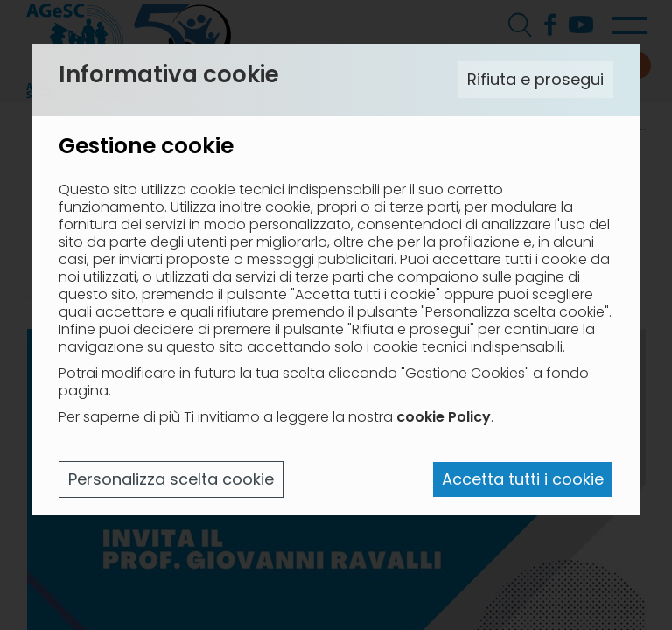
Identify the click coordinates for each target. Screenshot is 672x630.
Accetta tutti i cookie (523, 479)
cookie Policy (444, 417)
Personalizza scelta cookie (171, 479)
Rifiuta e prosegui (535, 79)
